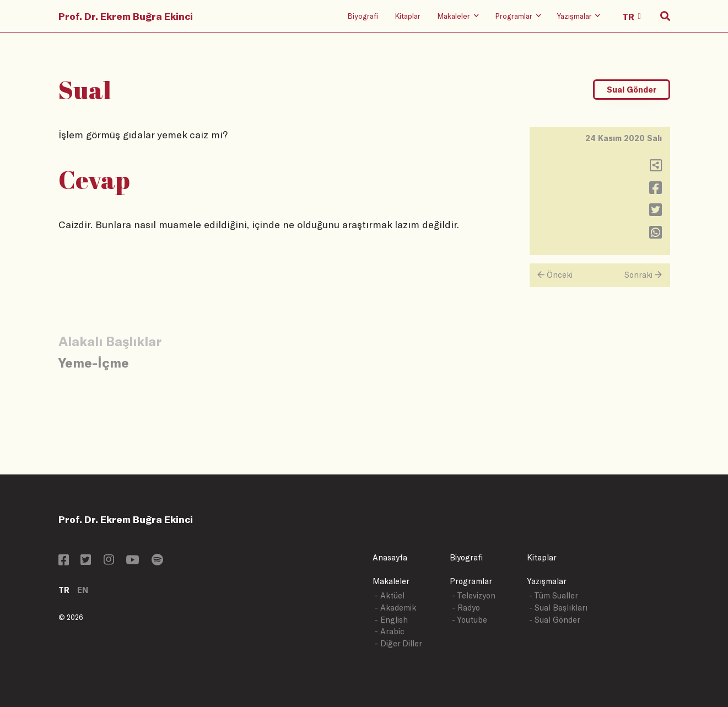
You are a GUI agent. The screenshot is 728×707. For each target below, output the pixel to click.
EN (83, 590)
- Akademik (395, 608)
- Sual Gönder (555, 620)
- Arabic (390, 631)
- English (391, 620)
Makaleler (391, 581)
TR (64, 590)
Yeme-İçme (94, 362)
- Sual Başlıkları (558, 608)
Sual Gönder (632, 90)
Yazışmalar (547, 581)
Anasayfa (390, 557)
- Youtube (470, 620)
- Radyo (466, 608)
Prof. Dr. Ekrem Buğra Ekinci (126, 16)
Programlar (471, 581)
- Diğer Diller (398, 643)
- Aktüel (390, 595)
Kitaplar (408, 16)
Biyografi (363, 16)
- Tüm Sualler (554, 595)
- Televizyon (474, 595)
